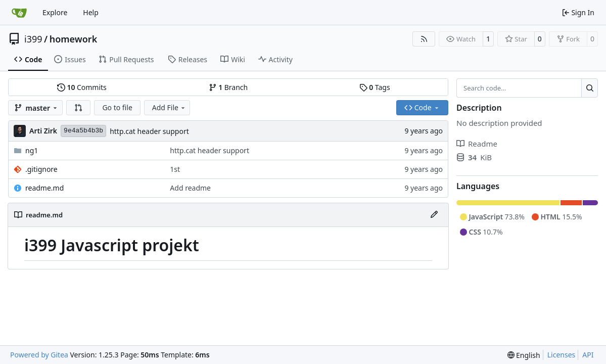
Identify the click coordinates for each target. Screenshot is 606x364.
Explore (55, 12)
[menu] (524, 355)
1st (175, 169)
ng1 (32, 150)
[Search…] (590, 88)
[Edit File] (434, 215)
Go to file (117, 107)
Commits (82, 87)
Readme (477, 144)
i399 (33, 39)
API (588, 355)
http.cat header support (149, 131)
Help (91, 12)
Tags (375, 87)
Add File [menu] (169, 107)
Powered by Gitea (39, 355)
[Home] (19, 13)
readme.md (44, 188)
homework (73, 39)
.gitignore (41, 169)
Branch (228, 87)
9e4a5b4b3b (83, 131)
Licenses (562, 355)
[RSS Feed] (424, 39)
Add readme (190, 188)
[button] (78, 108)
